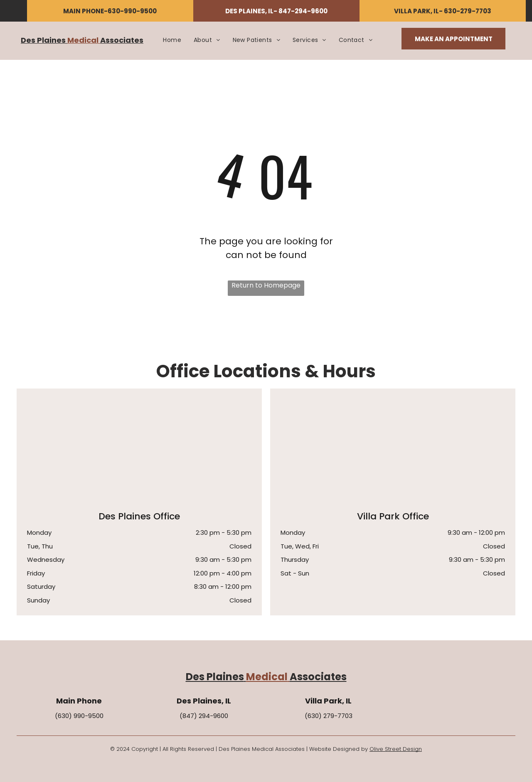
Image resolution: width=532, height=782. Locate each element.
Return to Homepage (266, 285)
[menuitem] (172, 40)
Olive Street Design (396, 749)
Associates (122, 40)
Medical (83, 40)
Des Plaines (43, 40)
